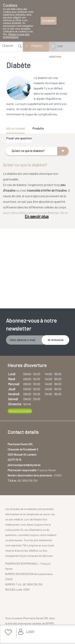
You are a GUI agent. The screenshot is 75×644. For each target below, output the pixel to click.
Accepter (49, 21)
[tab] (17, 130)
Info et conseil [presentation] (15, 128)
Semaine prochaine (20, 411)
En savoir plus (37, 216)
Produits (37, 46)
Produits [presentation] (38, 128)
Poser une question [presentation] (19, 138)
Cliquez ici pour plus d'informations (16, 36)
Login (30, 631)
